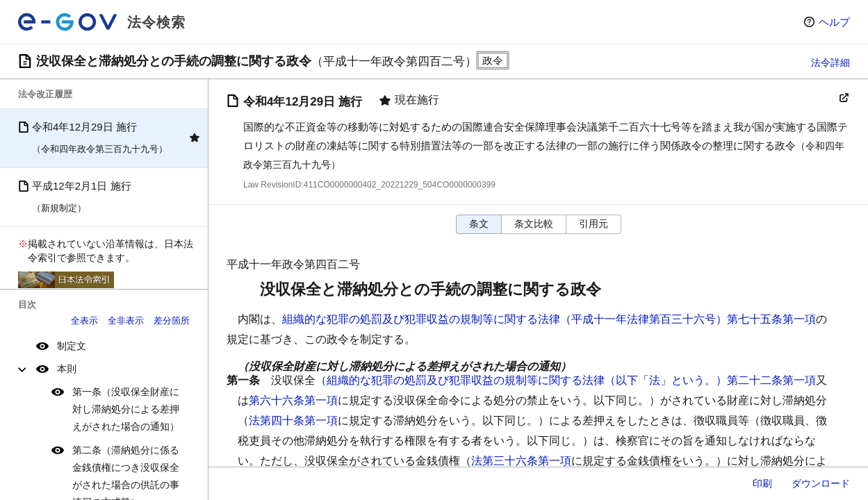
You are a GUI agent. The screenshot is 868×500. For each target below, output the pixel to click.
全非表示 (126, 320)
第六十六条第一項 (293, 400)
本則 (67, 369)
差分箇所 (172, 320)
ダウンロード (821, 483)
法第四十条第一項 (293, 420)
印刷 (762, 483)
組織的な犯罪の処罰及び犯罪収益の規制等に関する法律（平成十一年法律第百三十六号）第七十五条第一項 (549, 319)
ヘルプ (834, 22)
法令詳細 (830, 62)
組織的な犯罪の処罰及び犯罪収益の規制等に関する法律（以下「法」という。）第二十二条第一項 (571, 380)
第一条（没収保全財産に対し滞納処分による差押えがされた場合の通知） (126, 409)
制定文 (72, 346)
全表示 (84, 320)
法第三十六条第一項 (521, 461)
